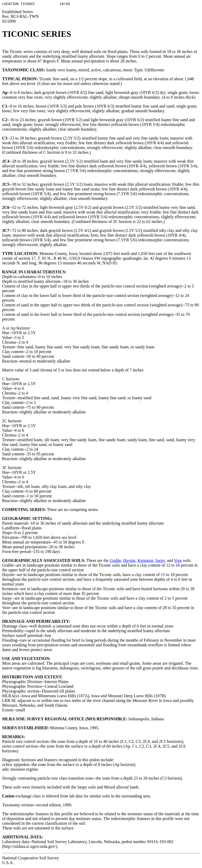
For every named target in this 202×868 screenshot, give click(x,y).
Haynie (129, 561)
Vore (178, 561)
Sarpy (160, 561)
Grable (115, 561)
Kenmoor (145, 561)
